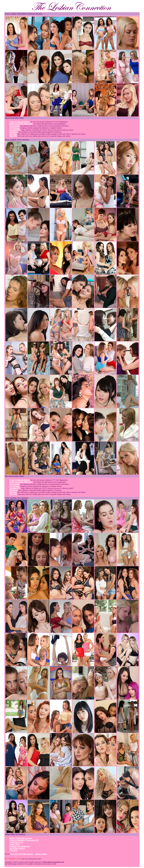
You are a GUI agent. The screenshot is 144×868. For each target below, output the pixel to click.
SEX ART (13, 136)
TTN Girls (13, 850)
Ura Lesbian (15, 126)
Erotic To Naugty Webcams (21, 124)
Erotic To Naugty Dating (20, 122)
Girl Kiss (13, 134)
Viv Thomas (15, 128)
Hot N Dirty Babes (17, 848)
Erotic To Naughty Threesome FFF (24, 840)
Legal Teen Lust (16, 842)
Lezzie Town (15, 844)
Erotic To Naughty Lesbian (21, 838)
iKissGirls (14, 132)
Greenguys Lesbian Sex (20, 846)
